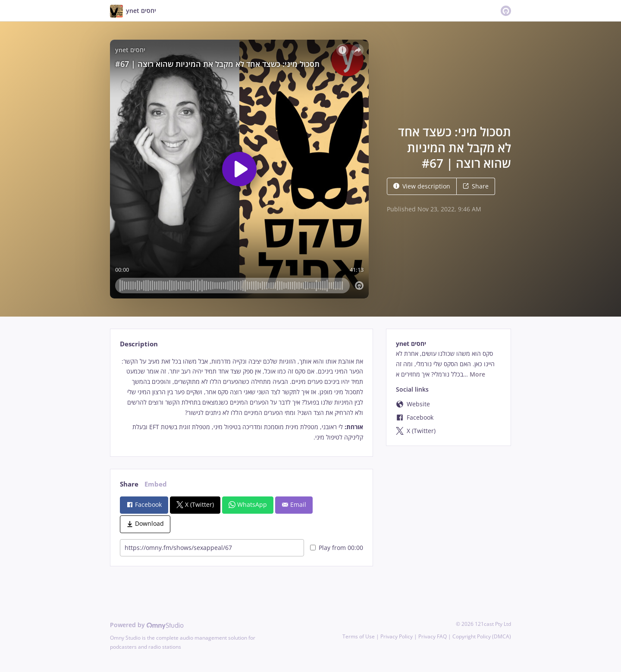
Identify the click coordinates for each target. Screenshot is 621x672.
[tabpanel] (241, 399)
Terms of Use (359, 636)
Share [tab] (129, 484)
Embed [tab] (156, 484)
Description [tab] (139, 344)
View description (422, 186)
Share (476, 186)
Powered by (147, 625)
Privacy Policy (397, 636)
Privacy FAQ (433, 636)
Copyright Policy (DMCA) (482, 636)
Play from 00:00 (337, 548)
